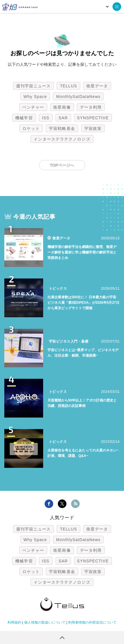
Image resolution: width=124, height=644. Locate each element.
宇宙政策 (93, 128)
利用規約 (14, 622)
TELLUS (68, 86)
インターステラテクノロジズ (62, 139)
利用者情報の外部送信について (92, 622)
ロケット (31, 128)
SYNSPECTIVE (93, 118)
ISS (46, 118)
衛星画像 (62, 107)
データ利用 (91, 107)
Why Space (35, 97)
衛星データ (97, 86)
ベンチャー (33, 107)
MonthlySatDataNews (78, 97)
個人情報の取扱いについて (45, 622)
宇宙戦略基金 (62, 128)
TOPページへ (62, 165)
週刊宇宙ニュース (34, 86)
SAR (63, 118)
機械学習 (24, 118)
